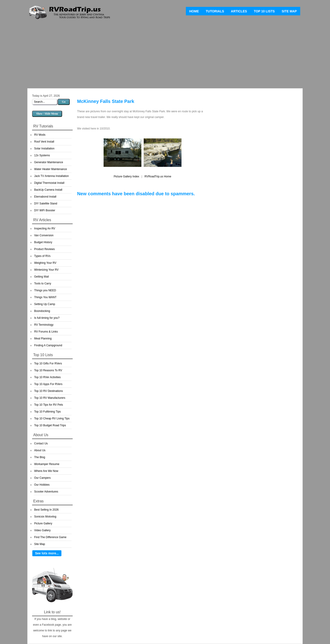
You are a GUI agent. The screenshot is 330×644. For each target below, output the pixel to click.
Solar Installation (44, 149)
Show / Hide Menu (47, 114)
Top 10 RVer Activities (47, 377)
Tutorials (215, 11)
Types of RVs (42, 256)
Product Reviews (44, 249)
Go (64, 102)
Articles (239, 11)
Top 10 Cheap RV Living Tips (52, 418)
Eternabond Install (45, 197)
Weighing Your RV (45, 263)
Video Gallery (42, 530)
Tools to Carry (43, 283)
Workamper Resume (47, 464)
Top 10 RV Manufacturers (50, 398)
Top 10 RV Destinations (48, 391)
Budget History (43, 242)
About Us (40, 450)
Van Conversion (44, 235)
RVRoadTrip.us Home (158, 176)
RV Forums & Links (46, 332)
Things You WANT (45, 297)
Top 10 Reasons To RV (48, 370)
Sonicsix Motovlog (45, 517)
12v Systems (42, 155)
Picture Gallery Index (126, 176)
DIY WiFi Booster (45, 210)
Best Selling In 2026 (46, 510)
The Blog (40, 457)
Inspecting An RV (45, 228)
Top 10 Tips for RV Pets (49, 405)
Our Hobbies (42, 485)
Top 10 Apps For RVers (48, 384)
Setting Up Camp (45, 304)
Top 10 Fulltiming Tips (47, 412)
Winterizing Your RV (46, 270)
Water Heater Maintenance (51, 169)
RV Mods (40, 135)
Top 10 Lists (264, 11)
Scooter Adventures (46, 492)
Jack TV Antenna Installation (51, 176)
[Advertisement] (165, 55)
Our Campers (42, 478)
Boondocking (42, 311)
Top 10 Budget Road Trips (50, 425)
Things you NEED (45, 290)
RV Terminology (44, 325)
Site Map (289, 11)
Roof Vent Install (44, 142)
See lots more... (47, 553)
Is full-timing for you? (47, 318)
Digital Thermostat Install (49, 183)
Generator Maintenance (49, 162)
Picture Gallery (43, 523)
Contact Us (41, 443)
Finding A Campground (48, 345)
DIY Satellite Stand (46, 204)
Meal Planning (43, 339)
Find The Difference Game (50, 537)
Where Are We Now (46, 471)
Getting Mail (41, 277)
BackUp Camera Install (48, 190)
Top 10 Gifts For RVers (48, 363)
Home (194, 11)
